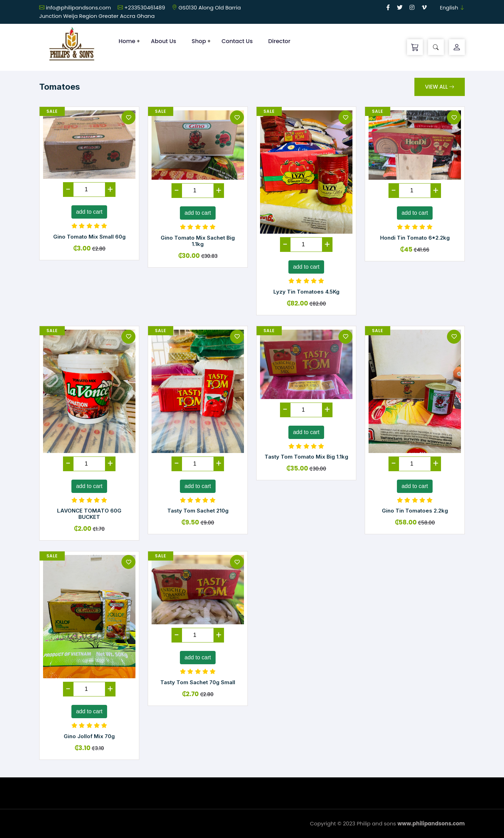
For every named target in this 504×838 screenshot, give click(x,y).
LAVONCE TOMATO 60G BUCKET (89, 514)
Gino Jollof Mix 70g (89, 736)
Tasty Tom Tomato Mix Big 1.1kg (306, 457)
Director (279, 41)
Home (127, 41)
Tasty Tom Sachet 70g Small (198, 682)
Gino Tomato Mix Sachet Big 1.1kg (198, 241)
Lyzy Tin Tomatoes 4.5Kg (306, 292)
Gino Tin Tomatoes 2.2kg (415, 511)
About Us (163, 41)
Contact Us (237, 41)
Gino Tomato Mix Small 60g (89, 237)
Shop (199, 41)
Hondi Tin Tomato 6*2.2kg (415, 238)
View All (440, 87)
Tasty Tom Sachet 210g (198, 511)
